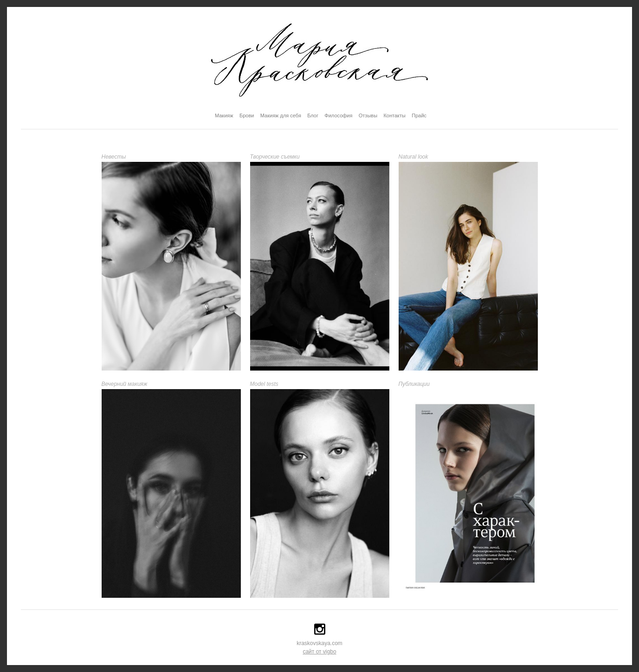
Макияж (224, 115)
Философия (338, 115)
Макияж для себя (281, 115)
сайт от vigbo (319, 652)
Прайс (419, 115)
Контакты (394, 115)
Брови (247, 115)
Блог (313, 115)
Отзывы (368, 115)
